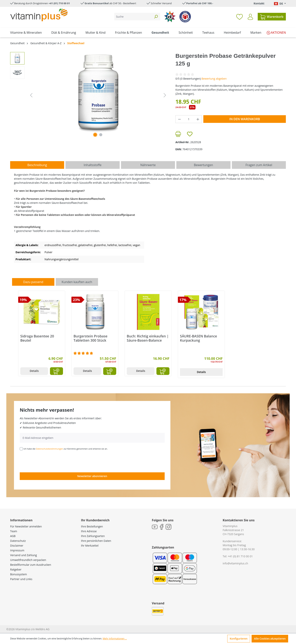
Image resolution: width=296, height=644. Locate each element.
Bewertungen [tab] (203, 165)
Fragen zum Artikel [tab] (259, 165)
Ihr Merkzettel (90, 546)
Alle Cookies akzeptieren (270, 639)
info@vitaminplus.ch (235, 563)
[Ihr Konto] (250, 17)
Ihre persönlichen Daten (96, 541)
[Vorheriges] (31, 95)
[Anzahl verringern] (179, 119)
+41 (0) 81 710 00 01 (240, 556)
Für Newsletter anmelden (26, 526)
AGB (13, 536)
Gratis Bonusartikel (97, 3)
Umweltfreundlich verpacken (28, 560)
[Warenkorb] (272, 17)
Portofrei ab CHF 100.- (200, 3)
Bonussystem (18, 574)
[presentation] (49, 461)
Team (14, 531)
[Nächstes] (165, 95)
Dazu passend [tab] (33, 282)
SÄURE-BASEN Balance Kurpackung (199, 338)
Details (34, 371)
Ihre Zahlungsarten (93, 536)
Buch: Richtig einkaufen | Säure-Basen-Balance (148, 338)
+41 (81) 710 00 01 (59, 3)
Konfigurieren (239, 639)
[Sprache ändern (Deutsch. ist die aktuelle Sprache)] (280, 4)
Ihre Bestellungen (92, 526)
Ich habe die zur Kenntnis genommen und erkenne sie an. (66, 449)
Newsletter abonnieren (92, 476)
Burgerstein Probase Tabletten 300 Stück (90, 338)
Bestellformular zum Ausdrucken (31, 565)
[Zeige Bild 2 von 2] (101, 135)
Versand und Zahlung (23, 555)
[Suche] (133, 17)
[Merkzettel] (240, 17)
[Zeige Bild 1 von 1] (95, 135)
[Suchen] (156, 17)
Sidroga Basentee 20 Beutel (37, 338)
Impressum (17, 550)
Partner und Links (21, 579)
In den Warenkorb (245, 119)
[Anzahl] (189, 119)
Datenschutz (18, 541)
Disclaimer (17, 546)
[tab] (37, 165)
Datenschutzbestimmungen (50, 449)
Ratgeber (16, 569)
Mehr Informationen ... (115, 639)
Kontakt (259, 3)
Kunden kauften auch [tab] (77, 282)
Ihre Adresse (89, 531)
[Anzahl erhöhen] (198, 119)
